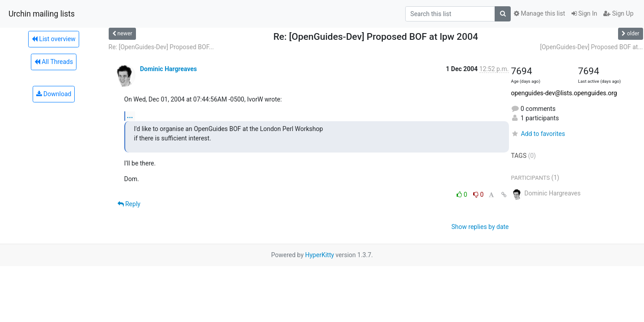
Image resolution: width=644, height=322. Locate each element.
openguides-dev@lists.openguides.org (564, 93)
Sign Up (618, 13)
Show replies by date (480, 227)
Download (54, 94)
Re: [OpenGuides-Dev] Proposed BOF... (161, 47)
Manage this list (539, 13)
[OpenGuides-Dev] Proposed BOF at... (591, 47)
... (130, 116)
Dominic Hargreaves (168, 69)
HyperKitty (320, 255)
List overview (54, 39)
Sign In (585, 13)
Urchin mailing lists (42, 14)
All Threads (54, 62)
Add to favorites (538, 134)
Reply (129, 204)
